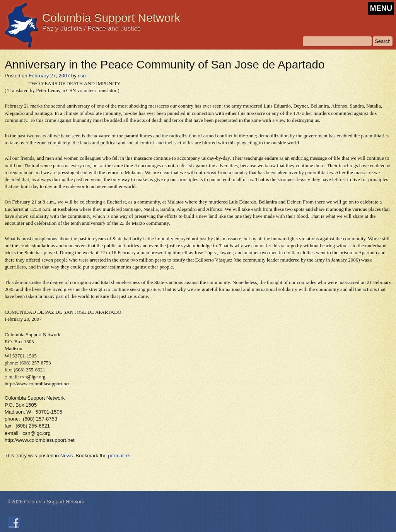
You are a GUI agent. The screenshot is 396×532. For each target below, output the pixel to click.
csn (82, 76)
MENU (381, 8)
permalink (119, 456)
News (67, 456)
